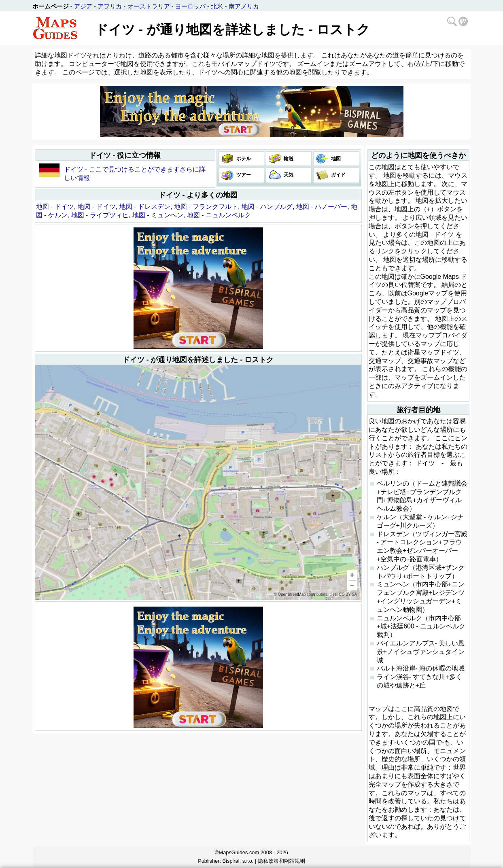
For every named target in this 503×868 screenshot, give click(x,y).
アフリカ (110, 6)
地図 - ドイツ (55, 207)
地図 (335, 159)
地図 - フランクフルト (206, 207)
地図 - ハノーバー (322, 207)
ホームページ (51, 6)
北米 (217, 6)
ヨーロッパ (190, 6)
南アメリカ (244, 6)
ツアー (243, 175)
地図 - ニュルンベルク (219, 215)
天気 (288, 175)
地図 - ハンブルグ (267, 207)
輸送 (288, 159)
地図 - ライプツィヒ (100, 215)
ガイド (338, 175)
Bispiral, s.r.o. (238, 861)
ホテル (243, 159)
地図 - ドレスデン (145, 207)
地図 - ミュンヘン (158, 215)
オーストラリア (149, 6)
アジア (83, 6)
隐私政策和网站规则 (281, 861)
